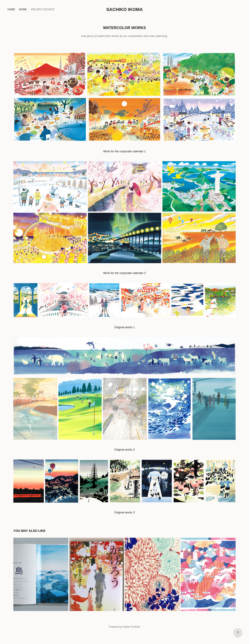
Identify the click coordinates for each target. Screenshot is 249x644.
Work (23, 9)
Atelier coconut (43, 9)
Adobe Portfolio (131, 627)
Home (11, 9)
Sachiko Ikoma (124, 9)
